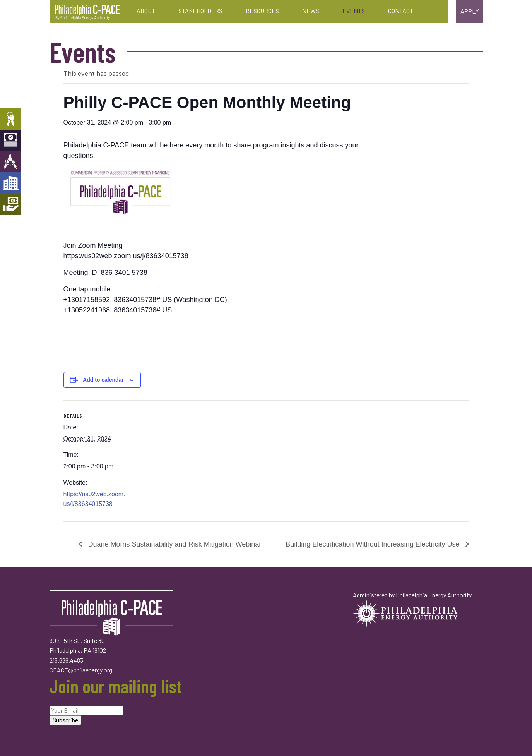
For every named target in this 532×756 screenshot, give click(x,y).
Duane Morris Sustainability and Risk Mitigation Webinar (174, 544)
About (146, 11)
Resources (262, 11)
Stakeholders (200, 11)
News (311, 11)
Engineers (11, 162)
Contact (401, 11)
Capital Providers (11, 140)
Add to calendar (103, 380)
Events (354, 11)
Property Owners (11, 119)
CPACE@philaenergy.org (81, 670)
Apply (470, 11)
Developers (11, 183)
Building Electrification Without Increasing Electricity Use (373, 544)
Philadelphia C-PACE (87, 12)
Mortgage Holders (11, 204)
